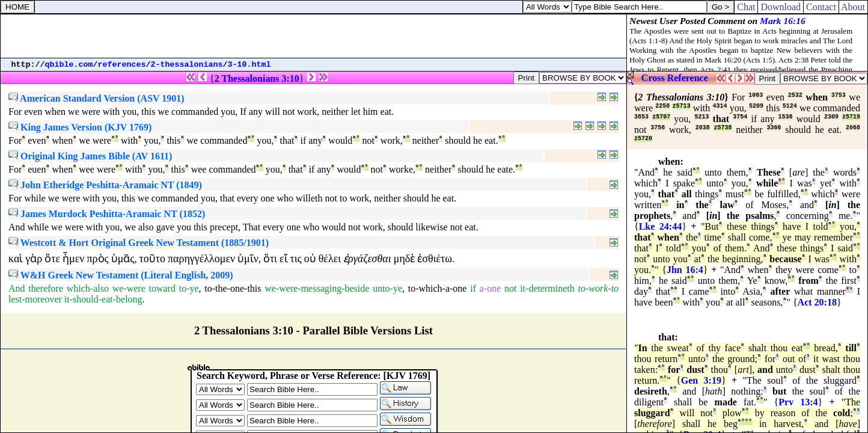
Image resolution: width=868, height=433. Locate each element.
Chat (746, 7)
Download (781, 7)
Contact (821, 7)
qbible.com (69, 65)
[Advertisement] (314, 36)
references (122, 65)
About (853, 7)
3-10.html (249, 65)
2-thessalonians (187, 65)
